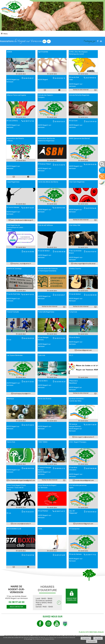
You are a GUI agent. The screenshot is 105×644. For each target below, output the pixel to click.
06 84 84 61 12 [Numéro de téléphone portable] (60, 468)
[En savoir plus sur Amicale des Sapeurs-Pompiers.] (52, 117)
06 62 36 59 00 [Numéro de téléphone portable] (29, 338)
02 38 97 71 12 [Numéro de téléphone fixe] (91, 555)
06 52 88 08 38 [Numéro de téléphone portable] (60, 252)
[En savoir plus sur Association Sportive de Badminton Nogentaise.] (52, 161)
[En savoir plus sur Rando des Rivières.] (52, 421)
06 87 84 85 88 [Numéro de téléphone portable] (91, 468)
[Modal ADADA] (21, 72)
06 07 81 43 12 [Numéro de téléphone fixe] (91, 78)
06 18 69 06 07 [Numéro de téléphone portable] (60, 122)
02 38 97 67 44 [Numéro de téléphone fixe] (29, 121)
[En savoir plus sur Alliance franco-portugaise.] (21, 117)
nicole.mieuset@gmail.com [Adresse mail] (84, 480)
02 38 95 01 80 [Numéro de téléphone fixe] (60, 208)
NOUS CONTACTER (16, 607)
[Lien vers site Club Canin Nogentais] (83, 202)
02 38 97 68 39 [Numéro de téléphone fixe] (91, 425)
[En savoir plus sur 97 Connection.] (83, 551)
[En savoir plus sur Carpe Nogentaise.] (21, 204)
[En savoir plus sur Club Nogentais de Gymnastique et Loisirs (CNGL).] (21, 247)
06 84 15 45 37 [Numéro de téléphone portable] (29, 78)
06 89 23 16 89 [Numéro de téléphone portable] (60, 555)
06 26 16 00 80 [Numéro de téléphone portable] (29, 252)
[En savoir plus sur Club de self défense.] (52, 247)
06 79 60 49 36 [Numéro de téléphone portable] (29, 555)
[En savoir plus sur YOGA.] (52, 551)
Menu (5, 34)
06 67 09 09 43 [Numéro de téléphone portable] (91, 122)
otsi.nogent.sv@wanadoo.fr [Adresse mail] (84, 437)
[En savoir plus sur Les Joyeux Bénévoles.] (21, 377)
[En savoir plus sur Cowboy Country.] (83, 291)
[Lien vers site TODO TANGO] (52, 462)
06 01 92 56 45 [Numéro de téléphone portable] (91, 208)
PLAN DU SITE (84, 632)
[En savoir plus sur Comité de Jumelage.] (21, 291)
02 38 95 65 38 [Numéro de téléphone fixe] (91, 164)
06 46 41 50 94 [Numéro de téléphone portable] (91, 252)
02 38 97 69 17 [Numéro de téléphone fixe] (60, 511)
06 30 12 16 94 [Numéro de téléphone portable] (60, 338)
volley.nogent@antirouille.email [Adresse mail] (84, 264)
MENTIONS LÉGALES (97, 632)
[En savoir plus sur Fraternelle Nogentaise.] (52, 334)
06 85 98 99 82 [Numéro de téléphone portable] (29, 468)
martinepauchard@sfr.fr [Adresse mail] (22, 394)
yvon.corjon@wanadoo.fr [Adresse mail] (22, 524)
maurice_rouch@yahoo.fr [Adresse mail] (22, 264)
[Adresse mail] (45, 90)
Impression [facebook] (101, 41)
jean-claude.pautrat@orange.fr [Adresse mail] (22, 220)
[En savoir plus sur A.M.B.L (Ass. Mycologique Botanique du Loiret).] (83, 74)
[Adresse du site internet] (81, 90)
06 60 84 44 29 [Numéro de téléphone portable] (60, 382)
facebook (98, 41)
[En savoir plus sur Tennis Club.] (21, 464)
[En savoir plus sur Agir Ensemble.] (52, 74)
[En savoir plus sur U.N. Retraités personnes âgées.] (83, 507)
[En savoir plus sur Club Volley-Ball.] (83, 247)
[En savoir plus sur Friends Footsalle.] (21, 334)
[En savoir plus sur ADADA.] (21, 74)
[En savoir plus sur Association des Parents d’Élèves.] (21, 161)
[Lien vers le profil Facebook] (59, 90)
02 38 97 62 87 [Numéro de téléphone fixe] (29, 208)
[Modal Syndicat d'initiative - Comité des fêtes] (83, 418)
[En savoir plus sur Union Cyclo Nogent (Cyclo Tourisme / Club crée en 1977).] (21, 507)
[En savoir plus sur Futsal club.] (83, 334)
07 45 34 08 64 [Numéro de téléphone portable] (91, 512)
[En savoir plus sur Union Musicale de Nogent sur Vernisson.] (52, 507)
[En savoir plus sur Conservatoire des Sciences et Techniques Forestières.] (52, 291)
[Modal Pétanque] (21, 418)
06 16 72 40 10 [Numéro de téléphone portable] (60, 165)
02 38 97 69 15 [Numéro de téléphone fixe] (29, 295)
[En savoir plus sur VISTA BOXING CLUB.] (21, 551)
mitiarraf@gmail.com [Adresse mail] (84, 350)
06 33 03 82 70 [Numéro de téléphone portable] (60, 78)
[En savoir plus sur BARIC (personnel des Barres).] (83, 161)
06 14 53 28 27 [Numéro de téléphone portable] (60, 295)
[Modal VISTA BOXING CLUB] (21, 549)
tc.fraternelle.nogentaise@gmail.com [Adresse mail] (22, 480)
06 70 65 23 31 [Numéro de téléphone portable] (29, 512)
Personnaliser (92, 641)
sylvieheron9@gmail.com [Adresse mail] (84, 524)
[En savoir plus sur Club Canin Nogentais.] (83, 204)
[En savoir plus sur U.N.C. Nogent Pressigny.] (83, 464)
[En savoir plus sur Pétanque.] (21, 421)
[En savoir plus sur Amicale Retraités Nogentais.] (83, 117)
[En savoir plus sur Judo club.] (52, 377)
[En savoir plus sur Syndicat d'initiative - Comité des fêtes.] (83, 421)
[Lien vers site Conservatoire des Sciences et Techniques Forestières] (52, 288)
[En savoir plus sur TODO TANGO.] (52, 464)
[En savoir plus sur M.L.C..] (83, 377)
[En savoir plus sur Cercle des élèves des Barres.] (52, 204)
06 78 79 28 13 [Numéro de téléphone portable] (29, 425)
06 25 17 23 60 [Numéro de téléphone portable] (29, 382)
